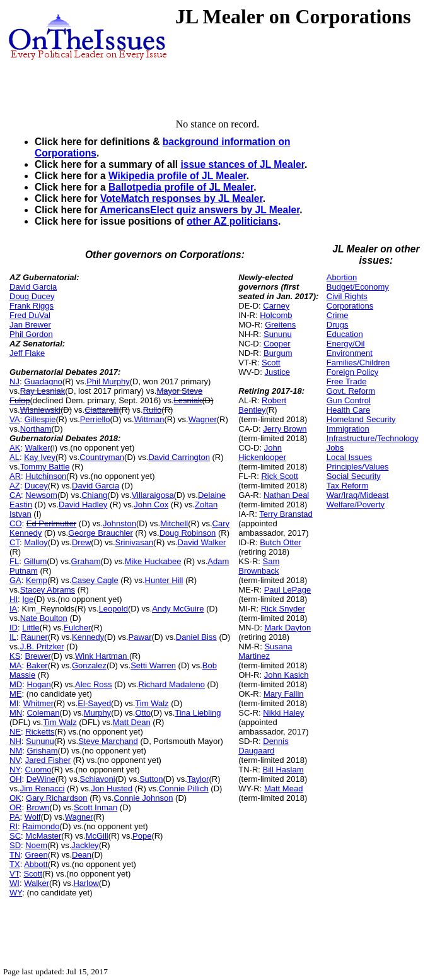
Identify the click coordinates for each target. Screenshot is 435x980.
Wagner (203, 419)
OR (16, 807)
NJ (14, 381)
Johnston (119, 523)
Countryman (102, 457)
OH (16, 779)
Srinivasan (135, 542)
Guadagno (43, 381)
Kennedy (88, 637)
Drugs (338, 325)
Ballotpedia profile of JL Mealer (181, 187)
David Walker (202, 542)
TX (15, 864)
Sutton (151, 779)
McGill (97, 836)
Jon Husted (112, 788)
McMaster (43, 836)
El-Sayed (94, 703)
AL (14, 457)
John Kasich (287, 675)
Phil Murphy (108, 381)
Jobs (335, 448)
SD (15, 845)
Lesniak (188, 400)
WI (14, 883)
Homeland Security (361, 419)
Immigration (348, 429)
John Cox (151, 505)
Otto (143, 713)
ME (16, 694)
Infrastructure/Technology (373, 438)
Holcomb (276, 315)
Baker (37, 665)
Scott (33, 874)
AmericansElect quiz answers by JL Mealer (200, 210)
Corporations (350, 306)
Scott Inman (96, 807)
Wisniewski (40, 410)
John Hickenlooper (262, 452)
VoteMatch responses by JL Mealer (182, 198)
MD (16, 684)
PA (14, 817)
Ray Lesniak (43, 391)
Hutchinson (46, 476)
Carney (276, 306)
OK (15, 798)
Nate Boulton (44, 618)
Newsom (41, 495)
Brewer (38, 656)
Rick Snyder (283, 609)
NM (16, 751)
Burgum (278, 353)
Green (37, 855)
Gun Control (349, 400)
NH (15, 741)
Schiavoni (97, 779)
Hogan (38, 684)
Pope (142, 836)
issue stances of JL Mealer (242, 164)
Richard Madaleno (171, 684)
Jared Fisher (48, 760)
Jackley (85, 845)
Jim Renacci (43, 788)
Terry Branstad (286, 514)
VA (14, 419)
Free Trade (347, 381)
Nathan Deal (286, 495)
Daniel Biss (196, 637)
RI (14, 826)
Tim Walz (152, 703)
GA (15, 580)
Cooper (277, 344)
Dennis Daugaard (263, 746)
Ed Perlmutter (51, 523)
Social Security (354, 476)
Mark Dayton (287, 628)
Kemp (37, 580)
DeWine (41, 779)
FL (14, 561)
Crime (338, 315)
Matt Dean (132, 722)
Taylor (198, 779)
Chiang (94, 495)
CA (15, 495)
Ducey (36, 486)
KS (15, 656)
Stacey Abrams (48, 590)
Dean (82, 855)
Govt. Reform (351, 391)
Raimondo (41, 826)
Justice (277, 372)
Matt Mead (283, 788)
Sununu (40, 741)
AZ (15, 486)
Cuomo (38, 770)
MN (16, 713)
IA (13, 609)
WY (16, 893)
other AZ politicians (232, 221)
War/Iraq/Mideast (358, 495)
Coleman (43, 713)
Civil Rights (347, 296)
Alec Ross (94, 684)
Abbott (36, 864)
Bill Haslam (283, 770)
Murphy (97, 713)
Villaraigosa (153, 495)
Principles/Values (358, 467)
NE (15, 732)
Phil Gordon (31, 334)
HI (14, 599)
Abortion (342, 277)
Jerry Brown (285, 429)
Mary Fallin (284, 694)
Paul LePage (287, 590)
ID (14, 628)
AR (15, 476)
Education (345, 334)
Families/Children (358, 363)
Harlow (86, 883)
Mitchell (174, 523)
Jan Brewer (30, 325)
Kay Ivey (40, 457)
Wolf (33, 817)
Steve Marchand (108, 741)
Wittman (149, 419)
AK (15, 448)
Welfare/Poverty (356, 505)
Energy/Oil (346, 344)
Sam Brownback (259, 566)
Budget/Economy (358, 287)
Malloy (36, 542)
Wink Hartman (102, 656)
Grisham (42, 751)
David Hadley (83, 505)
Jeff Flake (27, 353)
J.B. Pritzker (42, 646)
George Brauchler (101, 533)
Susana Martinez (265, 651)
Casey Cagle (95, 580)
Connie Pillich (184, 788)
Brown (38, 807)
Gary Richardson (57, 798)
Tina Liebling (198, 713)
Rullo (153, 410)
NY (15, 770)
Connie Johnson (143, 798)
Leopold (113, 609)
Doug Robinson (188, 533)
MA (16, 665)
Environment (350, 353)
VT (14, 874)
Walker (38, 448)
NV (15, 760)
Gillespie (40, 419)
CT (14, 542)
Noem (36, 845)
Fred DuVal (30, 315)
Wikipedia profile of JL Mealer (177, 176)
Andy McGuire (178, 609)
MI (14, 703)
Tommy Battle (45, 467)
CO (16, 523)
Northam (36, 429)
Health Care (348, 410)
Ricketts (40, 732)
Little (31, 628)
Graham (86, 561)
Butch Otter (281, 542)
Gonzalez (89, 665)
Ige (28, 599)
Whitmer (38, 703)
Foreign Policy (352, 372)
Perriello (95, 419)
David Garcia (33, 287)
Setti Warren (153, 665)
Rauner (34, 637)
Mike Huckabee (153, 561)
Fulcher (77, 628)
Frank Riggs (32, 306)
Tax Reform (347, 486)
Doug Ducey (32, 296)
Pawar (140, 637)
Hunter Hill (164, 580)
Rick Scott (280, 476)
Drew (81, 542)
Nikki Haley (283, 713)
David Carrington (179, 457)
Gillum (35, 561)
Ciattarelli (101, 410)
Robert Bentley (262, 405)
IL (13, 637)
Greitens (280, 325)
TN (15, 855)
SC (15, 836)
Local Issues (349, 457)
